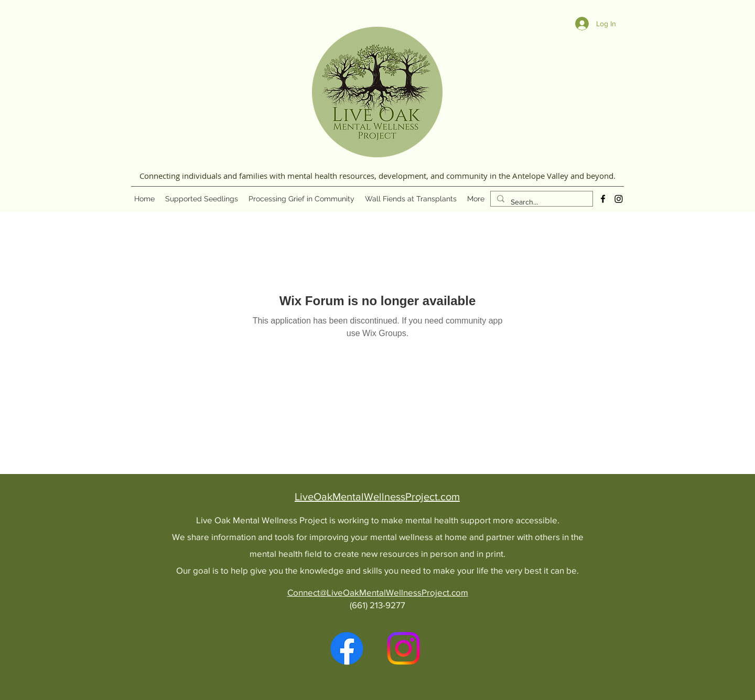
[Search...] (541, 202)
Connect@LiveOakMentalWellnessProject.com (378, 592)
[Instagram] (619, 199)
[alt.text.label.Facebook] (603, 199)
